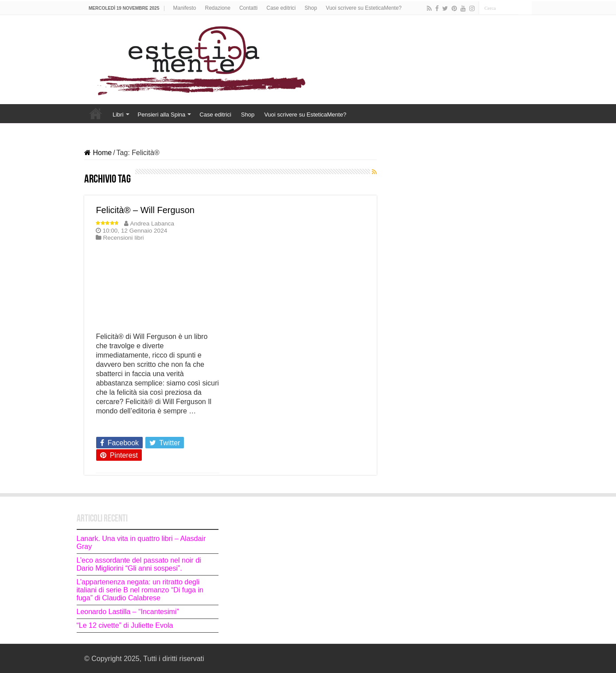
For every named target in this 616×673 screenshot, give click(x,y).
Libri (118, 115)
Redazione (218, 8)
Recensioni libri (123, 238)
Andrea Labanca (152, 224)
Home (96, 113)
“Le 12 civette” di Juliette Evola (126, 625)
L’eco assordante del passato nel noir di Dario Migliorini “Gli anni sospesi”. (139, 564)
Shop (311, 8)
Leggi (107, 427)
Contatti (248, 8)
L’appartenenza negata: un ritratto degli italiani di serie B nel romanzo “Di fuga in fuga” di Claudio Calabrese (140, 590)
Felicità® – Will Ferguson (145, 210)
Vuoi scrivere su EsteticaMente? (364, 8)
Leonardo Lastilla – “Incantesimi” (128, 612)
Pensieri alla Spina (162, 115)
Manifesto (185, 8)
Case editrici (281, 8)
